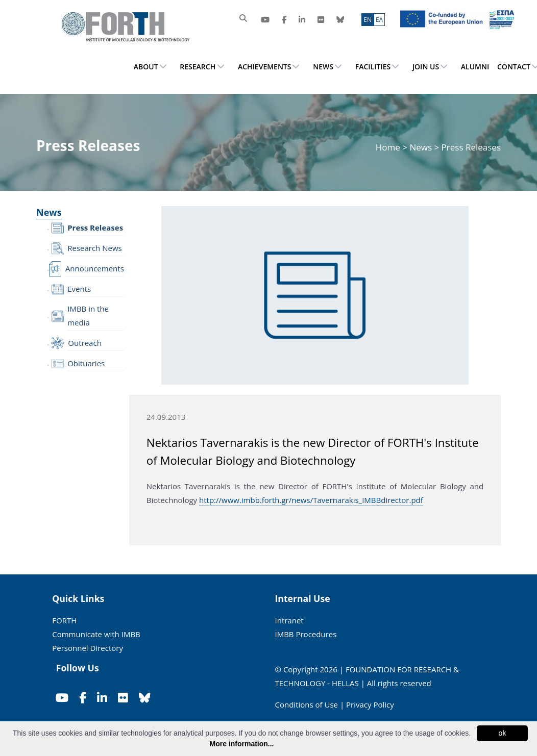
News (421, 147)
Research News (95, 248)
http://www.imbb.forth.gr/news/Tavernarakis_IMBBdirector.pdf (311, 500)
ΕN (368, 20)
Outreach (85, 343)
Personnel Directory (88, 648)
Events (79, 289)
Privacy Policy (370, 704)
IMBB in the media (88, 316)
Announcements (95, 268)
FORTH (64, 620)
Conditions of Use (307, 704)
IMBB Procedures (306, 634)
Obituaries (86, 363)
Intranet (289, 620)
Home (389, 147)
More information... (242, 744)
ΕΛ (379, 20)
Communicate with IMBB (96, 634)
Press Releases (95, 228)
